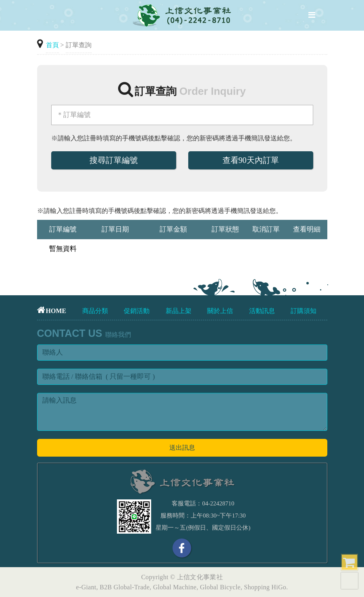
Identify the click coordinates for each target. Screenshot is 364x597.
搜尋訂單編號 (114, 160)
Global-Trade (132, 587)
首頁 (52, 45)
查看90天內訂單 (251, 160)
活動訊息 (262, 311)
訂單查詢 (79, 45)
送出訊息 (182, 448)
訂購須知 (304, 311)
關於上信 (220, 311)
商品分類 (95, 311)
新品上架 (179, 311)
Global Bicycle (220, 587)
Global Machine (175, 587)
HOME (52, 311)
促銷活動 (137, 311)
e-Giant (86, 587)
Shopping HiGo (265, 587)
